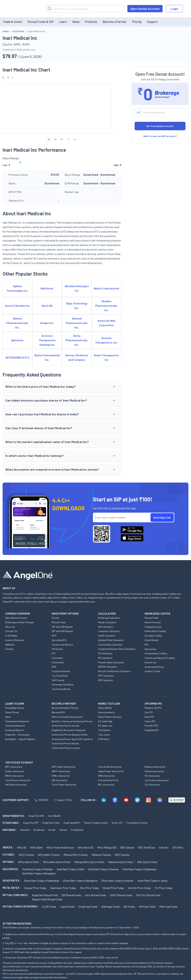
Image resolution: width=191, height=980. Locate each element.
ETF (54, 653)
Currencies (57, 658)
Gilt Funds (129, 906)
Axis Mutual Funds (96, 895)
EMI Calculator (106, 680)
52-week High (105, 721)
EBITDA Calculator (108, 667)
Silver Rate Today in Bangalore (80, 881)
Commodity (58, 662)
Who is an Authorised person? (67, 717)
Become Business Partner (65, 708)
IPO (146, 645)
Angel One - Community (17, 735)
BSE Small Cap (147, 847)
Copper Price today (35, 888)
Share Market (152, 640)
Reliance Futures (101, 855)
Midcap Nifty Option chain (89, 862)
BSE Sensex (127, 847)
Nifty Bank (36, 847)
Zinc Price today (89, 888)
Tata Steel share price (110, 767)
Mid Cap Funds (147, 906)
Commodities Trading (156, 653)
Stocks (56, 618)
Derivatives (150, 649)
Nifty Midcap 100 (107, 847)
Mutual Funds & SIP (41, 22)
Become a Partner (115, 22)
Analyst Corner (152, 671)
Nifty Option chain (29, 862)
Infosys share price (154, 771)
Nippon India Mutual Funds (47, 899)
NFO (54, 636)
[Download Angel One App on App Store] (132, 538)
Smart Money (12, 712)
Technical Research (15, 726)
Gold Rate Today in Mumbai (38, 869)
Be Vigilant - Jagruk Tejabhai (20, 739)
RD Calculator (105, 658)
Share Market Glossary (110, 717)
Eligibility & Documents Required (68, 730)
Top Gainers (104, 730)
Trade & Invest (12, 22)
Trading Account (153, 627)
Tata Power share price (64, 785)
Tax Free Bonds (60, 676)
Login (174, 9)
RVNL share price (61, 776)
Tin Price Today (163, 888)
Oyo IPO (149, 712)
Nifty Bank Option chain (57, 862)
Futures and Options (62, 645)
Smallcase (39, 830)
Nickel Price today (113, 888)
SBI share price (59, 780)
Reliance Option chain (121, 862)
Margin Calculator (107, 622)
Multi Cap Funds (169, 906)
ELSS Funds (49, 906)
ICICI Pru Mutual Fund (148, 895)
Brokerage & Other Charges (20, 622)
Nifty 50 (22, 847)
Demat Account (153, 622)
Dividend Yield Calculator (111, 640)
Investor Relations (15, 640)
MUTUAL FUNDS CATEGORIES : (21, 906)
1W (55, 139)
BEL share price (106, 785)
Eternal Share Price (108, 780)
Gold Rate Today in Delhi (71, 869)
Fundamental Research (17, 721)
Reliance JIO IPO (153, 708)
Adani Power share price (111, 771)
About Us (10, 627)
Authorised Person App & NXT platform (72, 739)
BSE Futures (122, 855)
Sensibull (25, 830)
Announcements (106, 712)
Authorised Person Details (65, 743)
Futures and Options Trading (160, 658)
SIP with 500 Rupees (62, 631)
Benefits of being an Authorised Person (72, 721)
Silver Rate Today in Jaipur (153, 881)
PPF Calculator (106, 676)
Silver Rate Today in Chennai (117, 881)
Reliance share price (155, 767)
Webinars (10, 645)
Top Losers (104, 735)
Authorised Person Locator (66, 748)
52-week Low (105, 726)
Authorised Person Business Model (70, 735)
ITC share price (152, 776)
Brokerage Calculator (109, 618)
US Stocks (57, 649)
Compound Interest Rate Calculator (117, 649)
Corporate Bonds (61, 671)
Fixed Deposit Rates (137, 823)
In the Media (11, 636)
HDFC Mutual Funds (121, 895)
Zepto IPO (150, 721)
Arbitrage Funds (110, 906)
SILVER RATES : (12, 880)
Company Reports (15, 730)
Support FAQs (63, 800)
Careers (9, 649)
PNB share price (106, 776)
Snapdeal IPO (152, 730)
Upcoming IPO (59, 640)
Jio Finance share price (157, 780)
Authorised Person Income (65, 726)
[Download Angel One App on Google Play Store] (132, 530)
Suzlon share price (15, 771)
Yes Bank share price (16, 785)
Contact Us (11, 631)
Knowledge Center (15, 708)
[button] (62, 387)
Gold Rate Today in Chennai (103, 869)
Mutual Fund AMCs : (16, 895)
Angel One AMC (36, 816)
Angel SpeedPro (72, 823)
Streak (52, 830)
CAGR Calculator (107, 636)
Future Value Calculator (110, 645)
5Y (75, 139)
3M (62, 139)
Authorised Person (154, 667)
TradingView (77, 830)
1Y (69, 139)
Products (91, 22)
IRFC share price (14, 767)
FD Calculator (105, 653)
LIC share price (152, 785)
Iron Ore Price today (139, 888)
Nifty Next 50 (86, 847)
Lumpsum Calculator (109, 631)
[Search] (85, 9)
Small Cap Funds (88, 906)
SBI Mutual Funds (71, 895)
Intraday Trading (153, 636)
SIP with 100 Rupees (62, 627)
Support (152, 22)
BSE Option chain (147, 862)
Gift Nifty (178, 847)
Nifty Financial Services (60, 847)
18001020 (41, 800)
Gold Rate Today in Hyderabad (140, 869)
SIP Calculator (106, 627)
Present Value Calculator (111, 662)
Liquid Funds (67, 906)
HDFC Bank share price (64, 767)
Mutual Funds (59, 622)
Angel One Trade (51, 823)
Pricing (137, 22)
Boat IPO (149, 717)
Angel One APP (31, 823)
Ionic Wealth (54, 816)
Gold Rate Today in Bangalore (39, 873)
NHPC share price (61, 771)
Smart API (117, 823)
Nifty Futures (26, 855)
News (76, 22)
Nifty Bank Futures (49, 855)
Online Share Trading (155, 631)
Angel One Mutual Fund (45, 895)
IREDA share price (14, 776)
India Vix (164, 847)
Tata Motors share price (18, 780)
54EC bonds (58, 680)
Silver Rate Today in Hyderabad (41, 881)
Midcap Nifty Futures (76, 855)
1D (49, 139)
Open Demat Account (145, 9)
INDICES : (8, 847)
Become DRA (58, 712)
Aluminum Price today (63, 888)
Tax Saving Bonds (61, 689)
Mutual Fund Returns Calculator (114, 671)
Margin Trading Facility (96, 823)
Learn (63, 22)
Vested (63, 830)
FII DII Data (104, 739)
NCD (54, 667)
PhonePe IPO (151, 726)
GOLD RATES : (11, 869)
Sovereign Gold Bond (63, 684)
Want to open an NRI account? (160, 136)
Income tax (150, 662)
